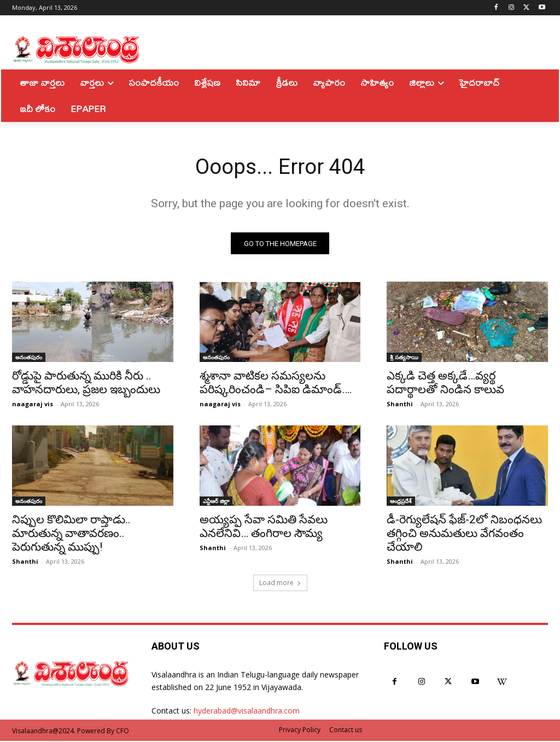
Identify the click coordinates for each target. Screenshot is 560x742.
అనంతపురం (29, 359)
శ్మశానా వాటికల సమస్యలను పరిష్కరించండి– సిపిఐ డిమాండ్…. (276, 384)
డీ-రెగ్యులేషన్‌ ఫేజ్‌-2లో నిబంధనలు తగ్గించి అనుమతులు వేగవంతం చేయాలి (464, 535)
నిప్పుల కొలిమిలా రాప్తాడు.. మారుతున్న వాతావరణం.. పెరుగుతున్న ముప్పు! (71, 535)
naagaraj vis (33, 405)
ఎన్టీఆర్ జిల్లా (216, 503)
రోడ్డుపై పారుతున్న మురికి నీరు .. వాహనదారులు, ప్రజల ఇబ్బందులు (86, 384)
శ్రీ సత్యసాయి (404, 359)
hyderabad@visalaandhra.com (247, 712)
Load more (280, 584)
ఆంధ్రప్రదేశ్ (401, 503)
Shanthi (400, 405)
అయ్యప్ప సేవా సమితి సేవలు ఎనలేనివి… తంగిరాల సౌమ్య (264, 528)
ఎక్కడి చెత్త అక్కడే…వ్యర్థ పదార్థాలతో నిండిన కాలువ (445, 384)
